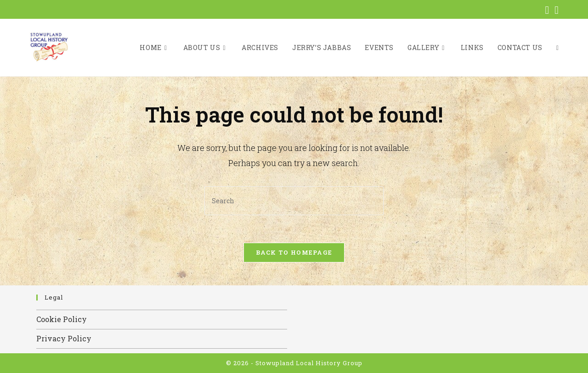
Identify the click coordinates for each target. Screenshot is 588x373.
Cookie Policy (62, 319)
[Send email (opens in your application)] (555, 10)
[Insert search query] (294, 201)
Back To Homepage (294, 252)
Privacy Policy (64, 338)
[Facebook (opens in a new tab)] (547, 10)
